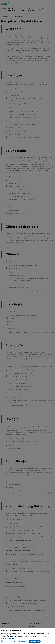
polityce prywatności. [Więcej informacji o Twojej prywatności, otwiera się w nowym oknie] (9, 638)
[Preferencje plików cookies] (2, 642)
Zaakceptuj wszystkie (35, 641)
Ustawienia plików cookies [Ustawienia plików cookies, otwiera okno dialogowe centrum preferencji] (21, 641)
